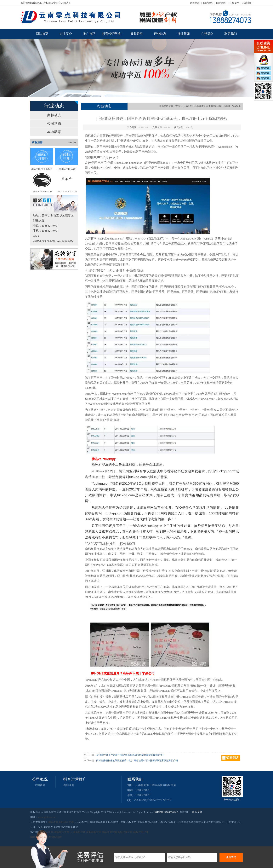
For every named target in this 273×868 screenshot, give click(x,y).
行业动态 (160, 34)
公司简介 (40, 785)
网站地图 (195, 3)
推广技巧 (89, 34)
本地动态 (54, 132)
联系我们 (247, 3)
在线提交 (234, 3)
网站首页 (42, 34)
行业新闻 (184, 34)
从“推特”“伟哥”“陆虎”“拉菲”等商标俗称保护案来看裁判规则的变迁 (131, 755)
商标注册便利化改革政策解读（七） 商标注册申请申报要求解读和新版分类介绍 (137, 761)
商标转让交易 (66, 822)
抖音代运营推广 (113, 34)
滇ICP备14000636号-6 (166, 812)
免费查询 (231, 857)
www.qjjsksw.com (47, 817)
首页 (178, 106)
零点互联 (197, 812)
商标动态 (54, 115)
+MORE (72, 142)
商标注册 (69, 785)
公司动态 (54, 124)
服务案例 (136, 34)
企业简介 (66, 34)
